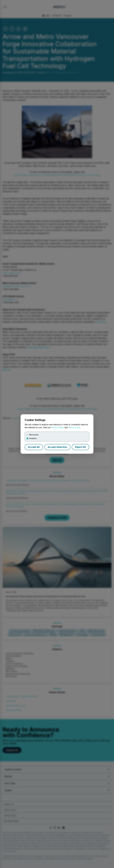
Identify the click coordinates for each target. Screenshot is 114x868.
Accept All (34, 447)
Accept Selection (57, 447)
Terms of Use (74, 428)
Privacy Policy (58, 428)
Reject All (80, 447)
